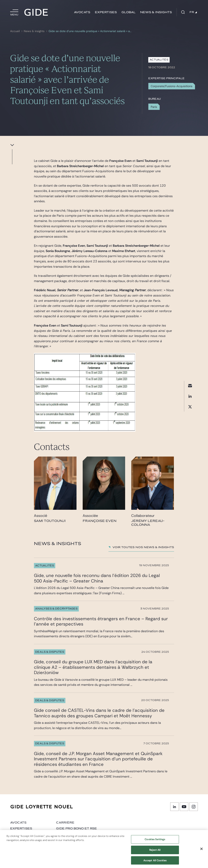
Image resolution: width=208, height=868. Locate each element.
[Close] (201, 852)
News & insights (156, 12)
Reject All (155, 853)
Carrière (65, 823)
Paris (154, 107)
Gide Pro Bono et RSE (76, 828)
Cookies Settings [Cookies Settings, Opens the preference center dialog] (155, 842)
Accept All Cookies (155, 863)
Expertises (106, 12)
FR (193, 12)
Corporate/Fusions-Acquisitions (172, 86)
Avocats (82, 12)
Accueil (15, 31)
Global (128, 12)
